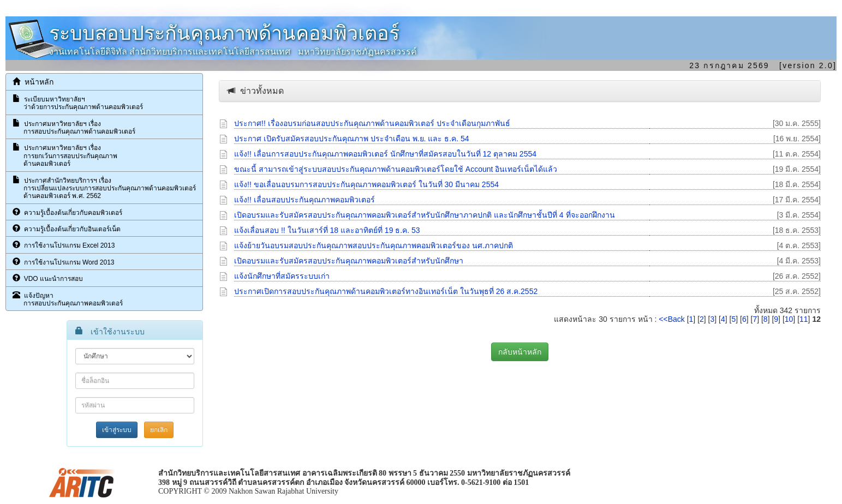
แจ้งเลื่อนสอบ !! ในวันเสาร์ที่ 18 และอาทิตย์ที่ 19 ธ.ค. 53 (327, 230)
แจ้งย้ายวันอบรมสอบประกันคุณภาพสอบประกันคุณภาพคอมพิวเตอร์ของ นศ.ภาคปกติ (374, 245)
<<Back (671, 319)
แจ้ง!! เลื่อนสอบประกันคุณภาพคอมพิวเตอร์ (304, 200)
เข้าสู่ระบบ (117, 430)
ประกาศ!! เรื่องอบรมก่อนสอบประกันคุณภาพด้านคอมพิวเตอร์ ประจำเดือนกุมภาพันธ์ (372, 123)
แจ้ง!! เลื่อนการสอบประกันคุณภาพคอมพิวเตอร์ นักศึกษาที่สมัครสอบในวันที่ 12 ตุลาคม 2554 (385, 154)
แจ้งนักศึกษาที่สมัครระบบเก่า (282, 276)
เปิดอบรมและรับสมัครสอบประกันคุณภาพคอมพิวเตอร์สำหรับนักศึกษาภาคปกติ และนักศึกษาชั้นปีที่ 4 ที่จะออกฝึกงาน (424, 215)
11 (804, 319)
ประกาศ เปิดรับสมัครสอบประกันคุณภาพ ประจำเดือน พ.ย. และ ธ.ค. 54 (351, 139)
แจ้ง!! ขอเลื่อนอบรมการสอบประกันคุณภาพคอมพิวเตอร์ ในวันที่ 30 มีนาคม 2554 (366, 184)
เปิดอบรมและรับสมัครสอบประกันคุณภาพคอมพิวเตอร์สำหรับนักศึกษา (349, 261)
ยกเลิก (159, 430)
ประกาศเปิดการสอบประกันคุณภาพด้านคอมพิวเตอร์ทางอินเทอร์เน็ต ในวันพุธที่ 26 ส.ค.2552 (386, 291)
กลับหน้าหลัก (520, 352)
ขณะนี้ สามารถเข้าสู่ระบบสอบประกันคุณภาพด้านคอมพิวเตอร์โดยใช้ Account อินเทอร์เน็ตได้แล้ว (396, 169)
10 (789, 319)
